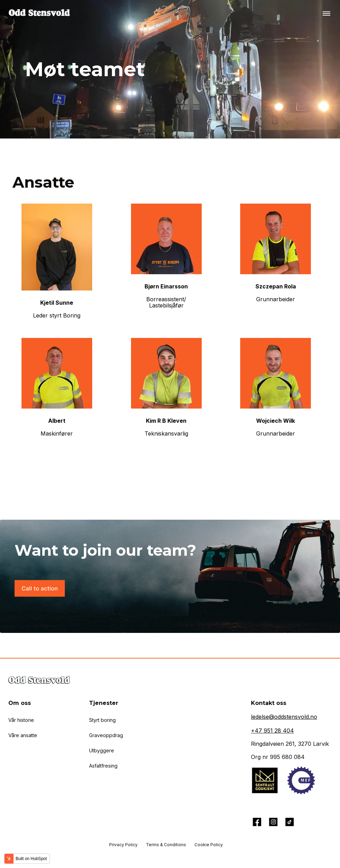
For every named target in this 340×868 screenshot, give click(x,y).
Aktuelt (25, 782)
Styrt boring (102, 720)
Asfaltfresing (103, 766)
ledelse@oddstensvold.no (284, 717)
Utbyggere (102, 750)
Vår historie (21, 720)
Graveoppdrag (106, 735)
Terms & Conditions (166, 845)
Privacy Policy (123, 845)
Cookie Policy (209, 845)
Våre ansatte (23, 735)
